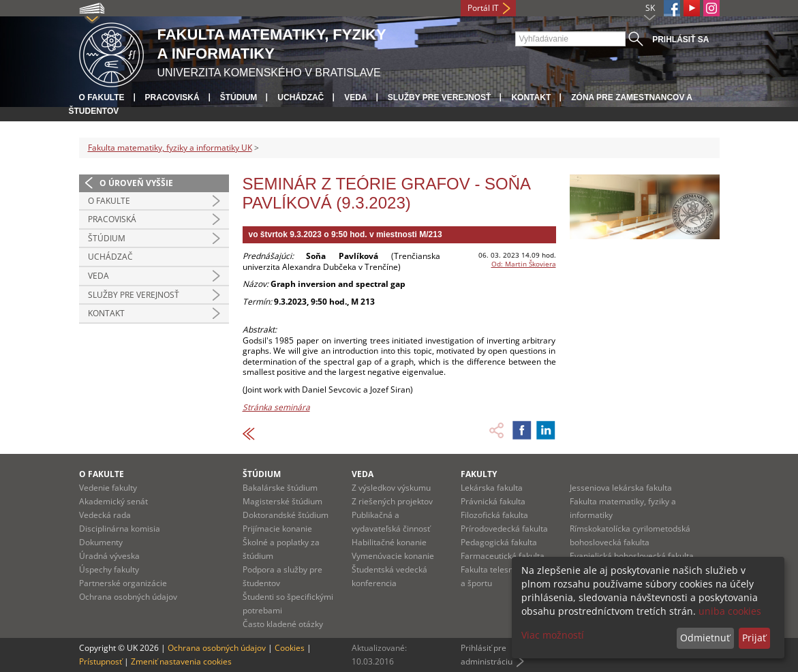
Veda (355, 97)
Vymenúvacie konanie (393, 556)
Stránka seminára (276, 407)
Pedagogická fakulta (499, 542)
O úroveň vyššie (136, 183)
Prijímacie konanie (277, 529)
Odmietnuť (705, 638)
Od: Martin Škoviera (524, 264)
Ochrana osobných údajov (128, 597)
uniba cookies (730, 611)
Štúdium (239, 97)
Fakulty (479, 474)
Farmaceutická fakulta (503, 556)
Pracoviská (172, 97)
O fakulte (102, 97)
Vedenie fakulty (108, 488)
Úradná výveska (109, 556)
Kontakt (531, 97)
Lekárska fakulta (492, 488)
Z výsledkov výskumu (391, 488)
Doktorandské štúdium (286, 515)
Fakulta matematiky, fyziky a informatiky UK (170, 148)
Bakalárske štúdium (280, 488)
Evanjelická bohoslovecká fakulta (632, 556)
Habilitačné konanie (389, 542)
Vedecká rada (105, 515)
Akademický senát (113, 501)
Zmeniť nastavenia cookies (181, 661)
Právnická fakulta (493, 501)
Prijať (754, 638)
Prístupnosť (101, 661)
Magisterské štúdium (282, 501)
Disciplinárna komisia (120, 529)
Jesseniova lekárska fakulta (621, 488)
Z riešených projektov (392, 501)
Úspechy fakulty (109, 569)
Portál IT (483, 8)
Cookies (290, 648)
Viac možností (553, 635)
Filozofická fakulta (494, 515)
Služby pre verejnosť (440, 97)
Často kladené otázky (283, 624)
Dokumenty (101, 542)
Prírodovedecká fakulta (504, 529)
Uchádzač (301, 97)
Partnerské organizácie (123, 583)
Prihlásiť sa (680, 40)
